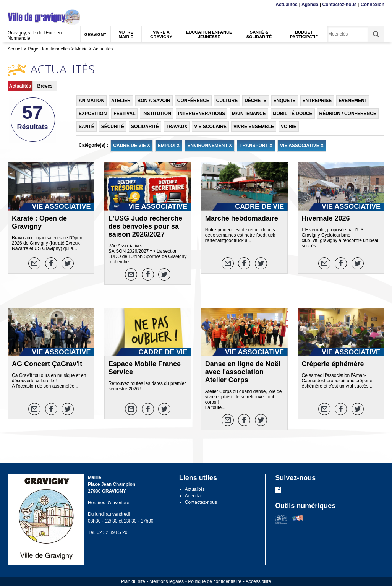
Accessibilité (258, 581)
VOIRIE (289, 127)
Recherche (44, 5)
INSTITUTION (156, 114)
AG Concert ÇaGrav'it (47, 364)
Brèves (45, 86)
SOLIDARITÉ (145, 127)
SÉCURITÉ (113, 127)
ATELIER (121, 101)
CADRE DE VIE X (132, 146)
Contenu (26, 5)
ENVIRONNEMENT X (210, 146)
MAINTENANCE (249, 114)
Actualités (286, 5)
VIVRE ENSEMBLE (254, 127)
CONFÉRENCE (193, 101)
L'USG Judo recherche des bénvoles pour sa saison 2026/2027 (145, 226)
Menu (12, 5)
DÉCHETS (255, 101)
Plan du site (133, 581)
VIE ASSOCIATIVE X (302, 146)
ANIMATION (92, 101)
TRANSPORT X (256, 146)
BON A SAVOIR (154, 101)
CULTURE (227, 101)
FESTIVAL (124, 114)
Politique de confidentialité (215, 581)
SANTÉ (87, 127)
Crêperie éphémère (333, 364)
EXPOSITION (93, 114)
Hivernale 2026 (326, 218)
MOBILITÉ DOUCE (293, 114)
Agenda (310, 5)
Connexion (373, 5)
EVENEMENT (353, 101)
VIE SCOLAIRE (210, 127)
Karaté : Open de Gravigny (39, 222)
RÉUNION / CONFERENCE (348, 114)
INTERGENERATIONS (202, 114)
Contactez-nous (340, 5)
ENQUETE (285, 101)
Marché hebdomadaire (242, 218)
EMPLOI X (169, 146)
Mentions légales (167, 581)
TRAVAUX (177, 127)
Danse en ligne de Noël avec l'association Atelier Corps (243, 372)
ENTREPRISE (317, 101)
